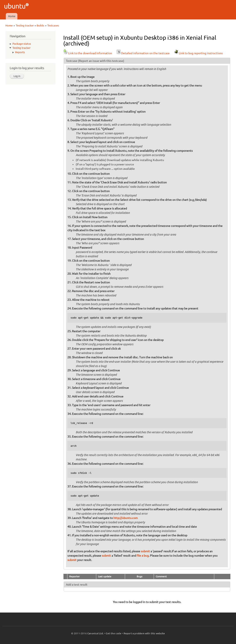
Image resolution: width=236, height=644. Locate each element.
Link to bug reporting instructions (198, 53)
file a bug (143, 556)
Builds (40, 25)
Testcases (53, 25)
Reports (20, 52)
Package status (22, 44)
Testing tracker (25, 25)
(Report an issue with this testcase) (101, 61)
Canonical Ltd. (95, 633)
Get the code (113, 633)
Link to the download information (88, 53)
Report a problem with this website (144, 633)
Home (12, 16)
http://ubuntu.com (126, 518)
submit (145, 551)
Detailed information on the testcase (143, 53)
